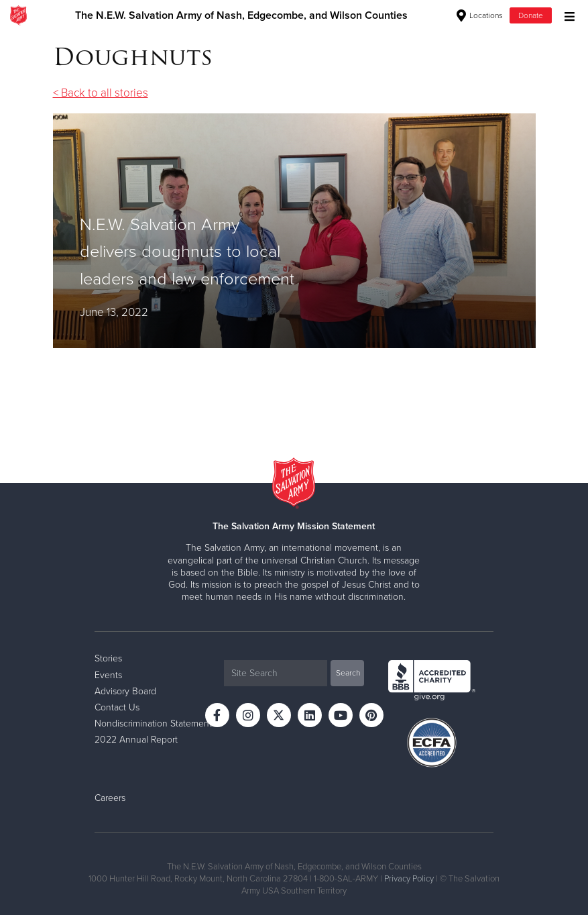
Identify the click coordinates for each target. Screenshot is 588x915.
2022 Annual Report (136, 740)
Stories (108, 658)
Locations (480, 15)
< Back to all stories (101, 93)
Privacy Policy (409, 879)
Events (108, 675)
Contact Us (117, 707)
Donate (531, 15)
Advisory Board (125, 691)
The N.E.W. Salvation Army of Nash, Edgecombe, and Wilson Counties (241, 15)
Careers (110, 798)
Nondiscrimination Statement (153, 723)
